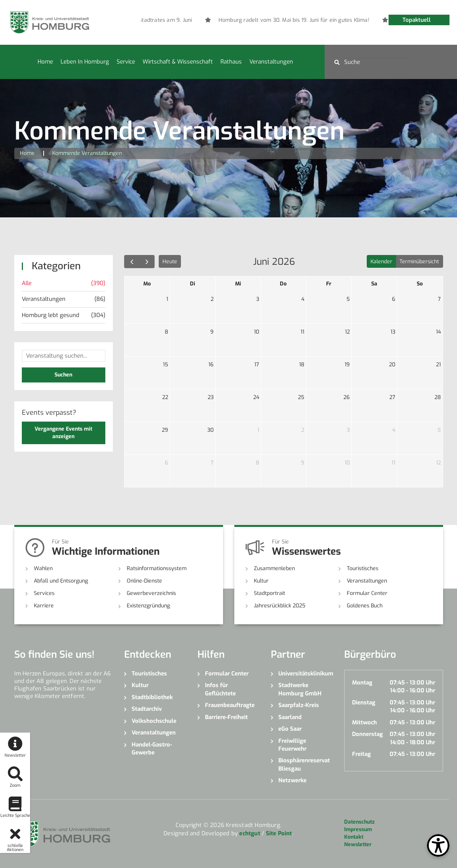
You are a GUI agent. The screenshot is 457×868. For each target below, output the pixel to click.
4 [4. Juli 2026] (394, 430)
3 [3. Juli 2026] (348, 430)
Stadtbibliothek (152, 697)
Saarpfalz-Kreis (299, 705)
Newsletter (358, 844)
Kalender (381, 262)
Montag (362, 683)
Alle (64, 283)
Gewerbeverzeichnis (151, 593)
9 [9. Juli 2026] (303, 463)
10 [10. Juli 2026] (347, 463)
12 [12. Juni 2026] (347, 332)
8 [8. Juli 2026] (257, 463)
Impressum (358, 829)
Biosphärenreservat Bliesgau (304, 764)
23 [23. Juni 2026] (211, 397)
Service (126, 62)
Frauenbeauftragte (230, 705)
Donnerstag (367, 734)
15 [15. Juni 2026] (165, 365)
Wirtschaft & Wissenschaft (178, 62)
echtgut (250, 833)
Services (44, 593)
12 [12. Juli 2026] (438, 463)
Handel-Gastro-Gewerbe (152, 749)
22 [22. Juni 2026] (165, 397)
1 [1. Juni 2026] (167, 299)
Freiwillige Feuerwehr (292, 745)
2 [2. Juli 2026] (303, 430)
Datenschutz (359, 822)
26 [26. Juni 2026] (347, 397)
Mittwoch (364, 722)
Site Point (279, 833)
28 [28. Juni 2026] (438, 397)
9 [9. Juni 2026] (212, 332)
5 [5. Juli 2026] (439, 430)
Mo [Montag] (147, 284)
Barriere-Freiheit (226, 717)
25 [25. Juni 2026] (301, 397)
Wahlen (43, 568)
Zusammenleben (274, 568)
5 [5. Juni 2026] (348, 299)
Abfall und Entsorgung (61, 581)
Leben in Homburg (85, 62)
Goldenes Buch (365, 606)
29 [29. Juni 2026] (165, 430)
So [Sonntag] (420, 284)
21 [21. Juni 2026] (438, 365)
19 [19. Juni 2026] (347, 365)
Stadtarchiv (147, 709)
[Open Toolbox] (438, 845)
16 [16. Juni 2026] (211, 365)
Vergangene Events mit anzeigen (63, 433)
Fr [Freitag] (329, 284)
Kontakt (354, 837)
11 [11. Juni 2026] (302, 332)
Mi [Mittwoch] (238, 284)
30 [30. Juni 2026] (210, 430)
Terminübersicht (419, 262)
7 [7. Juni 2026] (439, 299)
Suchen (63, 375)
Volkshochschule (154, 721)
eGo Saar (290, 729)
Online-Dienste (144, 581)
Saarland (290, 717)
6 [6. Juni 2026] (394, 299)
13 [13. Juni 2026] (393, 332)
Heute (170, 262)
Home (45, 62)
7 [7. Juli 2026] (212, 463)
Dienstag (364, 703)
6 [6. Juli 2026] (166, 463)
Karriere (44, 606)
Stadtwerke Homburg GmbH (300, 689)
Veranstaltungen (271, 62)
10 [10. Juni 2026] (257, 332)
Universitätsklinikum (306, 674)
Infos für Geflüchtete (220, 689)
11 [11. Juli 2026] (393, 463)
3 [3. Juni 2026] (258, 299)
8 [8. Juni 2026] (166, 332)
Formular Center (367, 593)
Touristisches (363, 568)
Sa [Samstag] (374, 284)
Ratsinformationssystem (157, 568)
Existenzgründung (148, 606)
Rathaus (231, 62)
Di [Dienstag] (193, 284)
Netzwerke (292, 780)
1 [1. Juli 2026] (258, 430)
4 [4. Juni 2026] (303, 299)
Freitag (361, 754)
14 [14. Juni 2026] (438, 332)
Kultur (261, 581)
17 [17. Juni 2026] (257, 365)
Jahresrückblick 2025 (280, 606)
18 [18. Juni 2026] (302, 365)
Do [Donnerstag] (283, 284)
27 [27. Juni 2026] (392, 397)
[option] (385, 20)
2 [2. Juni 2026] (212, 299)
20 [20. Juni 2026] (392, 365)
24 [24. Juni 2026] (256, 397)
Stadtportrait (269, 593)
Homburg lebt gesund (64, 315)
